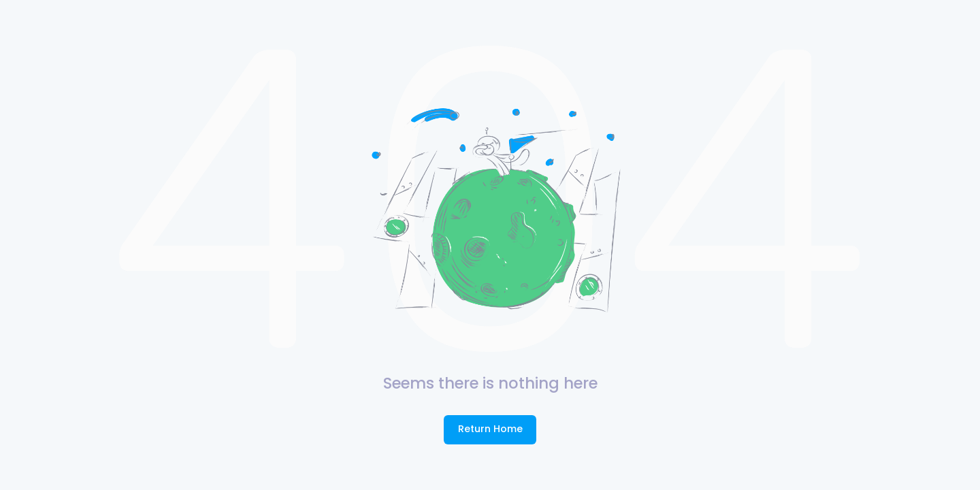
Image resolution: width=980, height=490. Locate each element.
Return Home (490, 429)
